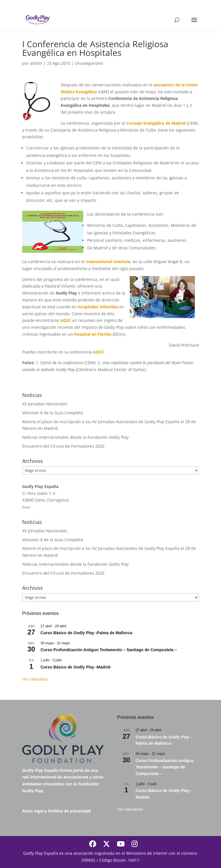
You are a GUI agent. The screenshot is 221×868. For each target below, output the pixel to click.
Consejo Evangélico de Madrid (156, 123)
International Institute (108, 262)
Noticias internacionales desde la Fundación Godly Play (75, 437)
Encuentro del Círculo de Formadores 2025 (63, 446)
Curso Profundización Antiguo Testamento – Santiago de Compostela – (109, 650)
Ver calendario (35, 679)
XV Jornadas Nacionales (45, 404)
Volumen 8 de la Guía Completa (53, 413)
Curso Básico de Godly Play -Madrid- (76, 667)
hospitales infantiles (98, 307)
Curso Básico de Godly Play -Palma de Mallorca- (87, 633)
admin (36, 63)
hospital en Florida (93, 334)
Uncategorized (89, 63)
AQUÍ (65, 320)
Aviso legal (33, 811)
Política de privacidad (69, 811)
